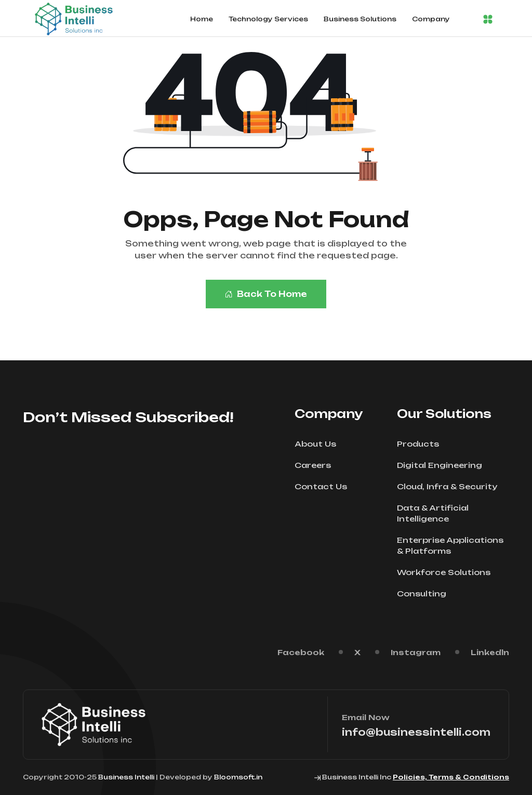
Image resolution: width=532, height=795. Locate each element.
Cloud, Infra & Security (450, 486)
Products (421, 444)
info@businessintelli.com (416, 732)
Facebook (301, 652)
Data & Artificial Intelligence (453, 513)
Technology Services (268, 19)
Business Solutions (360, 19)
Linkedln (490, 652)
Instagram (416, 652)
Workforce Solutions (447, 572)
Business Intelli (126, 777)
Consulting (425, 594)
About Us (319, 444)
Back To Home (266, 294)
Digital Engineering (443, 465)
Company (431, 19)
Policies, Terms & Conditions (451, 777)
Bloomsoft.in (238, 777)
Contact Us (324, 486)
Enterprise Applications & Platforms (453, 545)
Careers (316, 465)
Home (202, 19)
